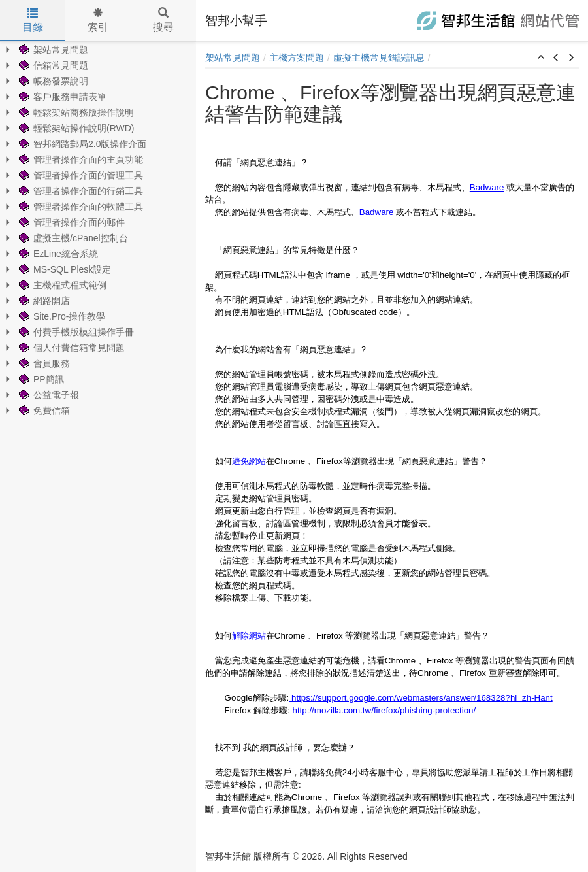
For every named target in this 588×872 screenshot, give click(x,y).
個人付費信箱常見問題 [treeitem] (71, 348)
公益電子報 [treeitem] (48, 395)
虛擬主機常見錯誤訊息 (379, 58)
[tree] (98, 230)
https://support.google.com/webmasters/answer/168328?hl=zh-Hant (420, 698)
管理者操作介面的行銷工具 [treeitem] (80, 191)
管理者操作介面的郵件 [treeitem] (71, 222)
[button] (541, 58)
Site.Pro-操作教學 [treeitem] (61, 316)
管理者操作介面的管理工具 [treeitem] (80, 175)
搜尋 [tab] (163, 20)
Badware (487, 187)
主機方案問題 (297, 58)
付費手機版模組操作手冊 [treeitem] (75, 332)
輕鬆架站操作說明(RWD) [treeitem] (75, 128)
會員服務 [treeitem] (43, 363)
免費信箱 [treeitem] (43, 411)
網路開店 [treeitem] (43, 301)
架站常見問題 (233, 58)
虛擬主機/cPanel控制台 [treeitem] (72, 238)
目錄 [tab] (33, 20)
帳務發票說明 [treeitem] (52, 81)
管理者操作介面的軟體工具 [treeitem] (80, 207)
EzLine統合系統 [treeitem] (57, 254)
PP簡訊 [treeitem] (40, 379)
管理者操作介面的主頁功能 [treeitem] (80, 159)
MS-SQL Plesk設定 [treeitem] (64, 269)
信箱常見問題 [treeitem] (52, 65)
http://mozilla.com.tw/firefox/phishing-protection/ (384, 710)
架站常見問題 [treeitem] (52, 50)
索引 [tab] (98, 20)
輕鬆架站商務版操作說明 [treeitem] (75, 112)
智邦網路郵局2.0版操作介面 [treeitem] (81, 144)
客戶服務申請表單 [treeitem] (61, 97)
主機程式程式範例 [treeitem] (61, 285)
